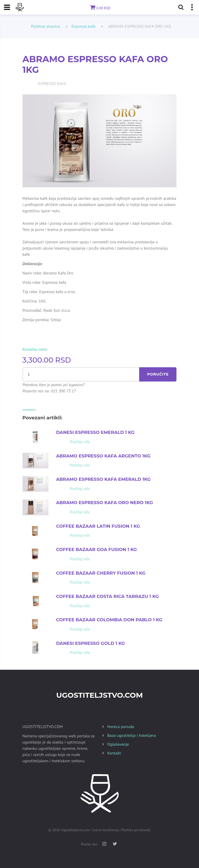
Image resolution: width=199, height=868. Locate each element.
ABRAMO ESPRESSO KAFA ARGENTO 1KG (103, 456)
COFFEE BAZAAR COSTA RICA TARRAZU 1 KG (108, 596)
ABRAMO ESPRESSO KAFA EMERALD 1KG (104, 479)
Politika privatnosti (136, 830)
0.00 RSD (100, 8)
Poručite (158, 374)
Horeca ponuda (121, 726)
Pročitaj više (80, 442)
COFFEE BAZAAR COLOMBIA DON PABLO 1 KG (109, 620)
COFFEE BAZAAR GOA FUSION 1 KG (97, 549)
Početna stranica (46, 26)
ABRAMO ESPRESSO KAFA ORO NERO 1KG (105, 503)
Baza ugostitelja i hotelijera (132, 735)
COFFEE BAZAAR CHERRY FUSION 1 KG (101, 573)
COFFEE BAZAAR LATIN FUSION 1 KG (98, 526)
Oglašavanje (118, 744)
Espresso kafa (84, 26)
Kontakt (114, 753)
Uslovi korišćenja (106, 830)
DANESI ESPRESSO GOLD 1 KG (91, 643)
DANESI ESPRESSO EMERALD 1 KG (95, 432)
